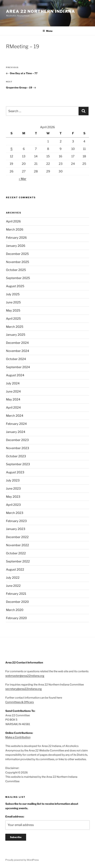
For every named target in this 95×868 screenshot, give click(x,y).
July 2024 (13, 383)
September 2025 (18, 278)
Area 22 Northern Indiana (41, 11)
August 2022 (15, 569)
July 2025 (13, 294)
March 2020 (15, 610)
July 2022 (13, 578)
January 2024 (16, 432)
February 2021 (16, 594)
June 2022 (13, 586)
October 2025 (16, 270)
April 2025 (13, 319)
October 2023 (16, 456)
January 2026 (16, 246)
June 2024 (13, 391)
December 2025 (17, 254)
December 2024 (17, 343)
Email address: (15, 817)
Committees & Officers (20, 702)
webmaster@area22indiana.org (25, 676)
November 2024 (18, 351)
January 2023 (16, 529)
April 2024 (13, 408)
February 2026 (16, 238)
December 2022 (17, 537)
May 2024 (13, 399)
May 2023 (13, 497)
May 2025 (13, 310)
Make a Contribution (18, 737)
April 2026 (13, 221)
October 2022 (16, 553)
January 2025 (16, 335)
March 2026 (15, 229)
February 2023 (16, 521)
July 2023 (13, 480)
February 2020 (16, 618)
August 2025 (15, 286)
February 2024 (16, 424)
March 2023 (15, 513)
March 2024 (15, 416)
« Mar (23, 179)
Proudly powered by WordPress (22, 860)
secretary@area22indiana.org (24, 689)
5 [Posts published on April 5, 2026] (11, 149)
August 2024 (15, 375)
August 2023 (15, 472)
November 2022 (17, 545)
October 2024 (16, 359)
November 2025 (18, 262)
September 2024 (18, 367)
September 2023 (18, 464)
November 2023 (18, 448)
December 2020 (17, 602)
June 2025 (13, 302)
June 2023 (13, 488)
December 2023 (17, 440)
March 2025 (15, 327)
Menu (47, 31)
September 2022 (18, 561)
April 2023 (13, 505)
